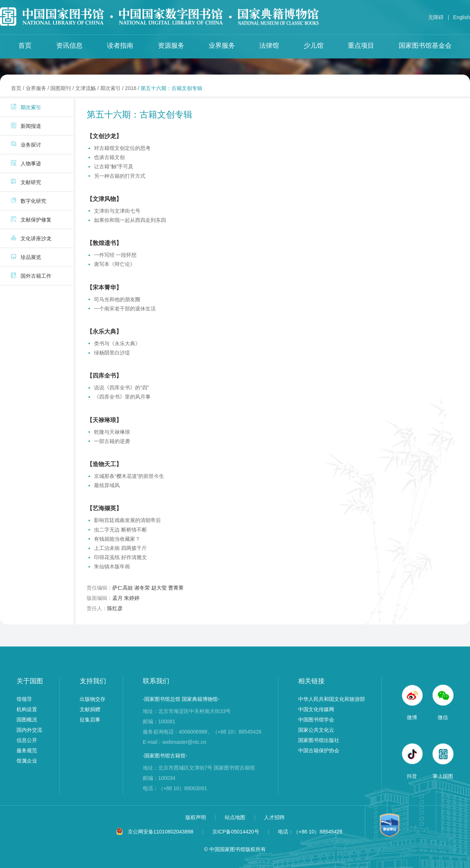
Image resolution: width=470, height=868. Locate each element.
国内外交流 (29, 730)
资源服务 (171, 46)
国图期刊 (61, 88)
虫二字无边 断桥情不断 (120, 530)
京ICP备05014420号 (236, 832)
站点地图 (236, 817)
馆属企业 (27, 761)
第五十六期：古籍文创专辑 (171, 88)
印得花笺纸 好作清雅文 (120, 557)
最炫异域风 (107, 485)
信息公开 (27, 740)
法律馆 (269, 46)
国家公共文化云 (316, 730)
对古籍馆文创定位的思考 (122, 148)
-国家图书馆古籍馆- (165, 756)
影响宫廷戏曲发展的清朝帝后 (127, 520)
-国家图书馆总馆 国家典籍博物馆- (181, 699)
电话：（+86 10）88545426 (310, 832)
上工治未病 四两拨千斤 (120, 548)
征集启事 (90, 720)
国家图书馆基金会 (425, 46)
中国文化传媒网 (316, 709)
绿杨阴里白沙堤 (112, 353)
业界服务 (222, 46)
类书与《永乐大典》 (117, 343)
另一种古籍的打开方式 (120, 176)
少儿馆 (314, 46)
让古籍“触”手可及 (114, 166)
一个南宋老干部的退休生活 (125, 309)
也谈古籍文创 (109, 157)
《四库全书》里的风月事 (122, 397)
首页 (25, 46)
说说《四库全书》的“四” (121, 388)
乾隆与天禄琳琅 (112, 432)
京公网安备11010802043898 (161, 832)
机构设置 (27, 709)
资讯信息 (69, 46)
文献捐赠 (90, 709)
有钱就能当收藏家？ (117, 539)
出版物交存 (93, 699)
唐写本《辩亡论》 (115, 264)
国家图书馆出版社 (319, 740)
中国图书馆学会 (316, 720)
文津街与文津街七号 (117, 211)
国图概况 (27, 720)
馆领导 (24, 699)
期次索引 (111, 88)
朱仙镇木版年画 (112, 566)
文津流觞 (86, 88)
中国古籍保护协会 (319, 750)
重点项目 (361, 46)
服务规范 (27, 750)
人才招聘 (274, 817)
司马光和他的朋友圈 (117, 299)
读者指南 (120, 46)
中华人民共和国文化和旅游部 (332, 699)
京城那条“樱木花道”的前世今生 (129, 476)
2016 (131, 88)
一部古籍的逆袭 (112, 441)
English (462, 17)
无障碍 (436, 17)
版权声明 (196, 817)
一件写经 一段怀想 (115, 255)
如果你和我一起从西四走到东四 (130, 220)
